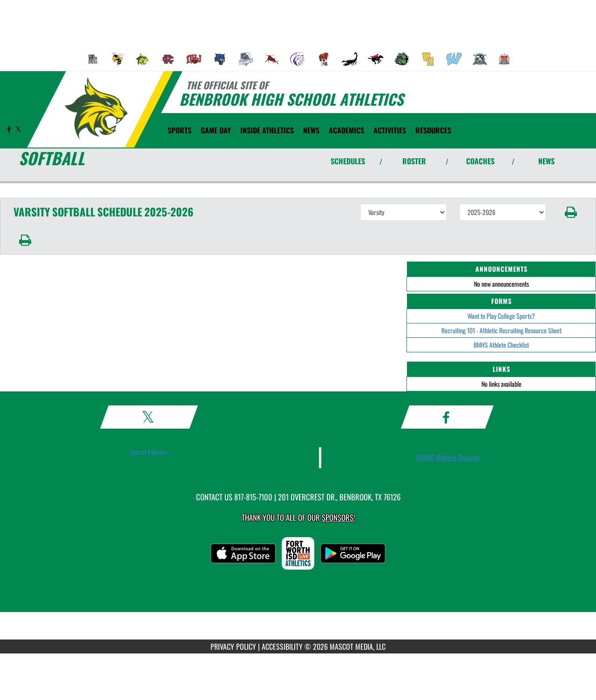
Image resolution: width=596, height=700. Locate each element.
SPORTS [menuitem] (179, 130)
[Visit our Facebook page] (10, 129)
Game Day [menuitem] (216, 130)
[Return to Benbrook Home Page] (96, 108)
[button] (571, 212)
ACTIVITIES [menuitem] (390, 130)
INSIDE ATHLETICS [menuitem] (267, 130)
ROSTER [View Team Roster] (414, 161)
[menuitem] (93, 59)
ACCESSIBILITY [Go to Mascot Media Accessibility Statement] (282, 646)
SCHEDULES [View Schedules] (348, 161)
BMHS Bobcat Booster (448, 458)
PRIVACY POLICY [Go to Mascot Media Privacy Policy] (233, 646)
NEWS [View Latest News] (546, 161)
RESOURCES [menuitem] (433, 130)
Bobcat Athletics (149, 452)
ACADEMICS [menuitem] (346, 130)
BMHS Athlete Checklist (501, 345)
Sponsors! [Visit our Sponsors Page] (338, 517)
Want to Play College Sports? (501, 316)
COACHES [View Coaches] (480, 161)
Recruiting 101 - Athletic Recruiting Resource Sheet (501, 330)
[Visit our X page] (18, 129)
